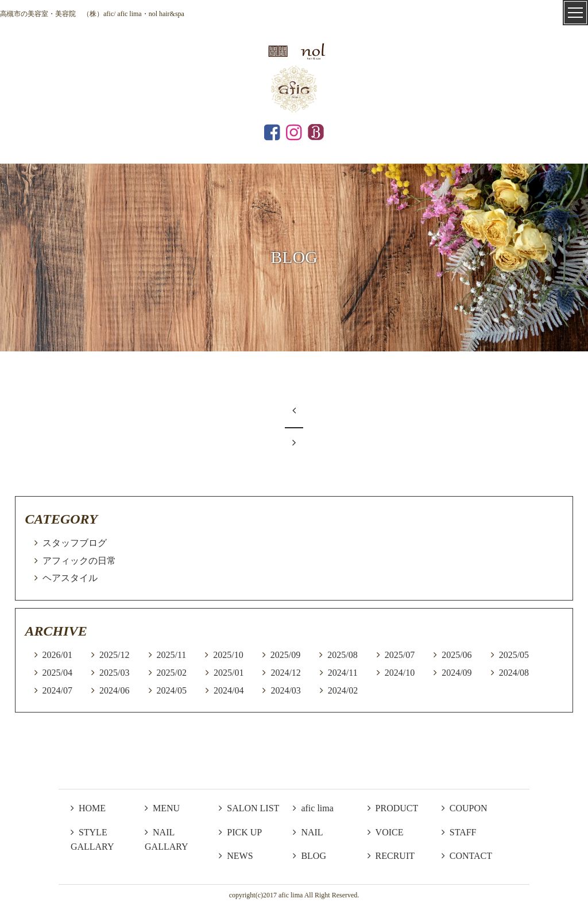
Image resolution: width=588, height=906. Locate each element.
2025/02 (172, 673)
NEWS (236, 856)
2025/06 (457, 655)
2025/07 (400, 655)
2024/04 (229, 690)
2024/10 (400, 673)
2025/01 (229, 673)
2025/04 (57, 673)
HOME (88, 808)
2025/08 (342, 655)
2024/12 (285, 673)
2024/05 (172, 690)
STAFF (459, 832)
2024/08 (514, 673)
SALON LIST (249, 808)
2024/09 (457, 673)
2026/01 (57, 655)
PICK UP (240, 832)
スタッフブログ (75, 543)
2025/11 (172, 655)
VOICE (386, 832)
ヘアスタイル (70, 578)
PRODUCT (393, 808)
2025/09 (285, 655)
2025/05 (514, 655)
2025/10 (228, 655)
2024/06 (114, 690)
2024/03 (285, 690)
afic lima (313, 808)
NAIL (308, 832)
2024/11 (343, 673)
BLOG (310, 856)
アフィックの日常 (79, 561)
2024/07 (57, 690)
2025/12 (114, 655)
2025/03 (114, 673)
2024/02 (343, 690)
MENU (162, 808)
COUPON (465, 808)
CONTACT (467, 856)
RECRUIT (391, 856)
